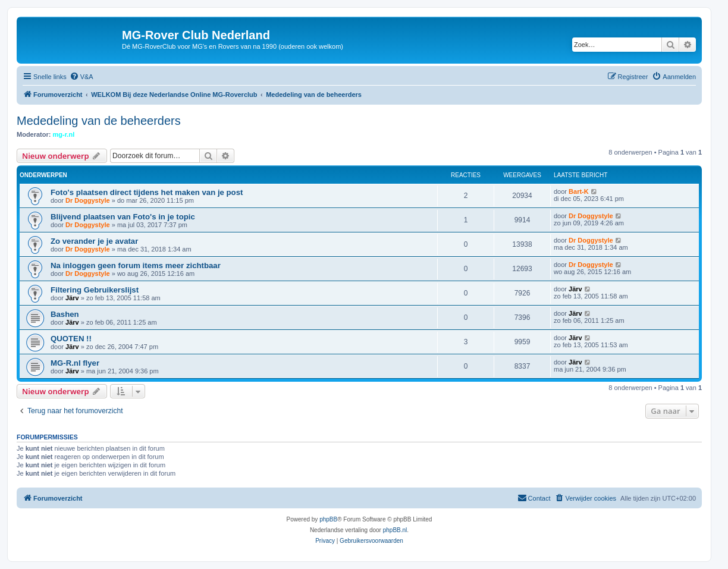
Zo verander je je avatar (94, 241)
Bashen (65, 314)
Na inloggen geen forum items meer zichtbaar (136, 265)
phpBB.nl (395, 530)
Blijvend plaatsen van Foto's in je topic (123, 217)
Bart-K (579, 191)
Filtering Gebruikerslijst (95, 290)
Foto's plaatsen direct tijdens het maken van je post (147, 192)
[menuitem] (81, 77)
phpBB (328, 519)
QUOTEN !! (71, 339)
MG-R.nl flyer (75, 363)
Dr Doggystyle (88, 200)
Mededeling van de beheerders (99, 121)
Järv (72, 298)
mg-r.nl (64, 134)
